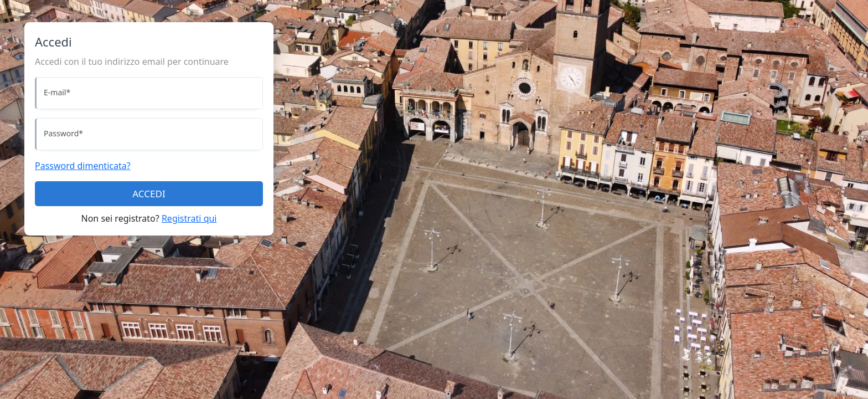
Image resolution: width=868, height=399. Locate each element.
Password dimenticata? (83, 166)
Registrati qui (189, 218)
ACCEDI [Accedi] (149, 194)
